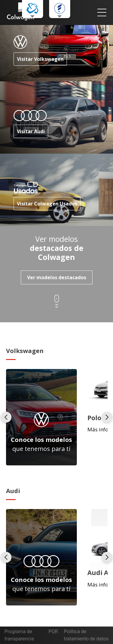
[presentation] (6, 417)
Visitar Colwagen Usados (47, 204)
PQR (53, 631)
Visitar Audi (31, 131)
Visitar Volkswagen (40, 59)
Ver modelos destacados (57, 277)
